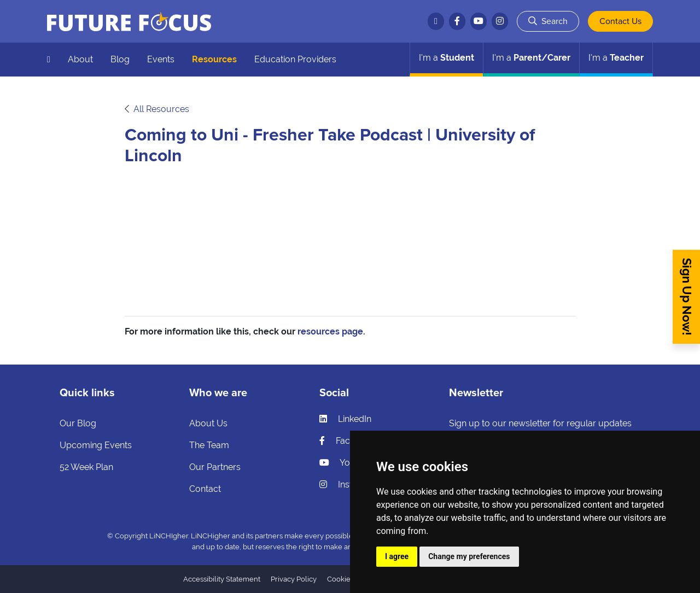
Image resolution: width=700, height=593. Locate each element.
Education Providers (295, 59)
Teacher (616, 58)
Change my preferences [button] (469, 556)
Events (161, 59)
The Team (209, 445)
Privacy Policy (294, 579)
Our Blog (78, 423)
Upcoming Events (96, 445)
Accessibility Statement (222, 579)
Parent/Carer (531, 58)
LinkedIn (345, 419)
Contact (205, 489)
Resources (214, 59)
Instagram (349, 485)
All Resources (161, 109)
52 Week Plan (86, 467)
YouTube (347, 463)
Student (447, 58)
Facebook (348, 441)
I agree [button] (397, 556)
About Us (208, 423)
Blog (120, 59)
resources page (330, 331)
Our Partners (215, 467)
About (80, 59)
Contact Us (620, 21)
